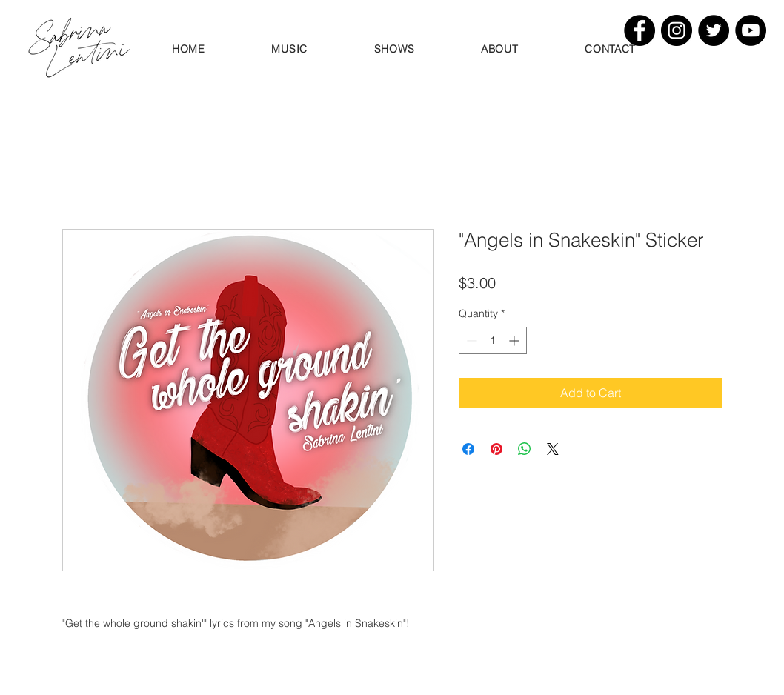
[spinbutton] (493, 340)
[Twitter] (714, 30)
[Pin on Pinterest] (496, 449)
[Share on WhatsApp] (525, 449)
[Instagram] (677, 30)
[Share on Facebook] (468, 449)
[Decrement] (470, 340)
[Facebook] (640, 30)
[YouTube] (751, 30)
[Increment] (515, 340)
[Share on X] (553, 449)
